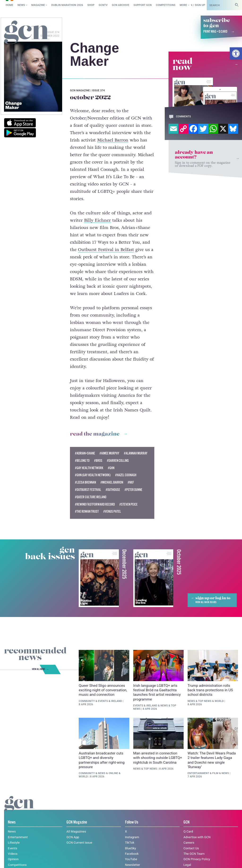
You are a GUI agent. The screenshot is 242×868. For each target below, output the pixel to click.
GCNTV (103, 5)
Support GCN (143, 5)
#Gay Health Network (89, 468)
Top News (205, 701)
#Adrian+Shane (85, 454)
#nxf (131, 483)
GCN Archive (121, 5)
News (21, 5)
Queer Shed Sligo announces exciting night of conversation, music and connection (103, 690)
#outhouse (113, 490)
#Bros (98, 461)
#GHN (111, 468)
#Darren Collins (118, 461)
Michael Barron (113, 140)
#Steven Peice (128, 505)
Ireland (117, 701)
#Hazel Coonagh (126, 475)
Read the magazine (95, 434)
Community (87, 701)
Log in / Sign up (194, 5)
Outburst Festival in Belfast (106, 250)
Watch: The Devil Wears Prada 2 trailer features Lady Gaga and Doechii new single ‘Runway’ (212, 760)
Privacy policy (70, 860)
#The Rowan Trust (87, 512)
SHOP (91, 5)
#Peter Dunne (133, 490)
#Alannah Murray (136, 454)
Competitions (166, 5)
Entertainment (198, 773)
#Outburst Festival (88, 490)
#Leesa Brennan (85, 483)
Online (113, 773)
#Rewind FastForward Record (95, 505)
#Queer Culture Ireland (91, 497)
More (183, 5)
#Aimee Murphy (109, 454)
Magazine (38, 5)
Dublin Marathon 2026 (67, 5)
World (219, 701)
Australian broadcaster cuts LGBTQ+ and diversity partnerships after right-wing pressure (102, 760)
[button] (236, 53)
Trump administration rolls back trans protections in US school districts (210, 690)
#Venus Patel (112, 512)
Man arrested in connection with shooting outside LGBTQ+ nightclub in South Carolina (158, 758)
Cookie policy (40, 860)
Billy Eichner (97, 220)
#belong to (82, 461)
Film (215, 773)
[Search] (237, 5)
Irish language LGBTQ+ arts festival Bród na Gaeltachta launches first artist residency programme (157, 692)
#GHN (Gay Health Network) (93, 475)
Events (103, 701)
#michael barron (112, 483)
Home (9, 5)
